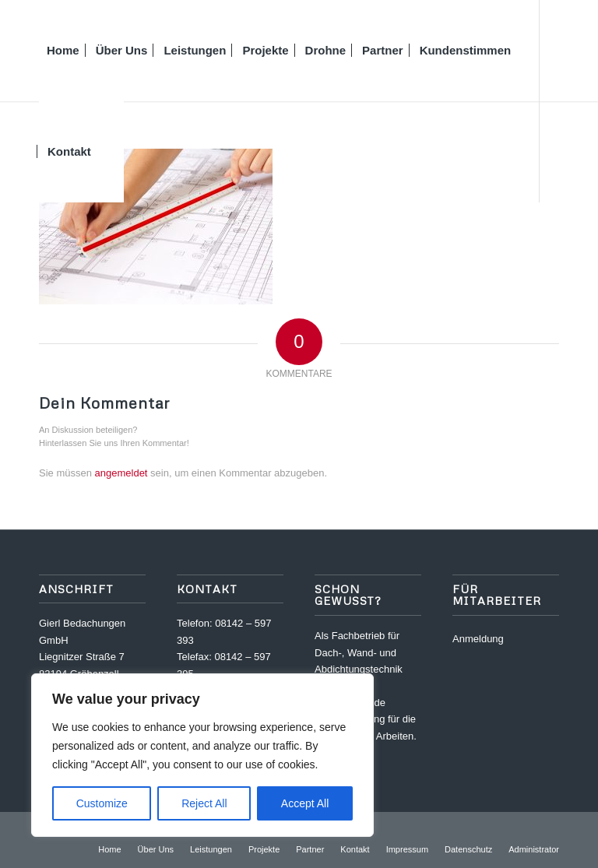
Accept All (305, 803)
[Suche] (111, 152)
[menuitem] (63, 51)
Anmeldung (478, 639)
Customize (102, 803)
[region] (202, 755)
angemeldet (121, 473)
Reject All (204, 803)
